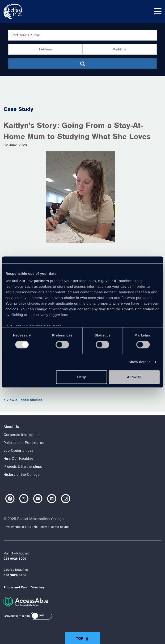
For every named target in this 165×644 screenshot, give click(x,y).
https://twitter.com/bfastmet (24, 499)
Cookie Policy (37, 527)
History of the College (21, 475)
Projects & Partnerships (23, 467)
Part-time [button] (120, 49)
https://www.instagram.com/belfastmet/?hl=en (66, 499)
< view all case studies (23, 400)
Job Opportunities (18, 451)
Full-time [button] (45, 49)
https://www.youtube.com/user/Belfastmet (38, 499)
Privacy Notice (14, 527)
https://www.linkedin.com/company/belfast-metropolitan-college (52, 499)
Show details (140, 362)
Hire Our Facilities (19, 459)
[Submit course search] (82, 64)
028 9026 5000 (15, 559)
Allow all (134, 377)
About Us (11, 427)
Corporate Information (22, 435)
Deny (82, 377)
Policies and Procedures (24, 443)
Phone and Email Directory (24, 587)
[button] (41, 616)
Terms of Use (60, 527)
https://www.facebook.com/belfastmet (10, 499)
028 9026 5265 (15, 575)
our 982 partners (34, 281)
